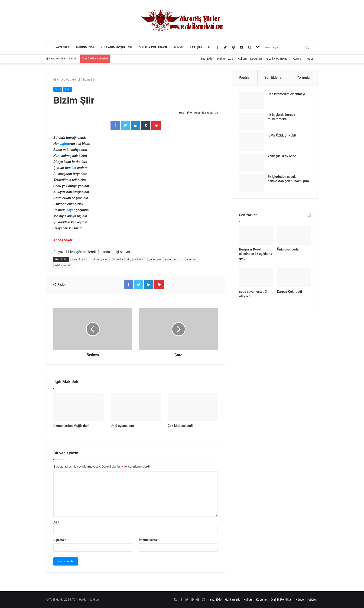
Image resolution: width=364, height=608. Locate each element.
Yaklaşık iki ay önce (282, 156)
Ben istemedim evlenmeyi (287, 94)
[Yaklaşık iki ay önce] (252, 163)
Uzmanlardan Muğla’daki (71, 426)
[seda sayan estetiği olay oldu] (256, 279)
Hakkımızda (85, 47)
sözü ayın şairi (63, 266)
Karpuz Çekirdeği (289, 293)
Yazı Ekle (63, 47)
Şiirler (68, 89)
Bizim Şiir (118, 259)
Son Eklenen (274, 78)
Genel (76, 80)
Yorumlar (304, 78)
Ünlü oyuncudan (122, 426)
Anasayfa (61, 80)
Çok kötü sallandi (180, 426)
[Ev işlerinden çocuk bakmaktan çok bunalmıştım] (252, 184)
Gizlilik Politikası (153, 47)
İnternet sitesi (148, 540)
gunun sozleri (173, 259)
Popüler (245, 78)
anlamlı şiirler (80, 259)
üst (74, 168)
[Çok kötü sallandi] (193, 407)
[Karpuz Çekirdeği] (294, 279)
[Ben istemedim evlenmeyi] (252, 101)
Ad (56, 522)
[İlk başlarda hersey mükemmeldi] (252, 122)
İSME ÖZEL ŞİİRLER (282, 136)
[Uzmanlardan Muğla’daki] (78, 407)
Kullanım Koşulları (117, 47)
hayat (71, 210)
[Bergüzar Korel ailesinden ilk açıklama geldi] (256, 237)
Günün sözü (192, 259)
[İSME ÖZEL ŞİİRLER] (252, 142)
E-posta (60, 540)
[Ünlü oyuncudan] (136, 407)
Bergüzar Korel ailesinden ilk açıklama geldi (256, 255)
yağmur (65, 144)
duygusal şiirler (136, 259)
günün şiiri (155, 259)
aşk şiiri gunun (100, 259)
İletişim (196, 47)
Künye (178, 47)
